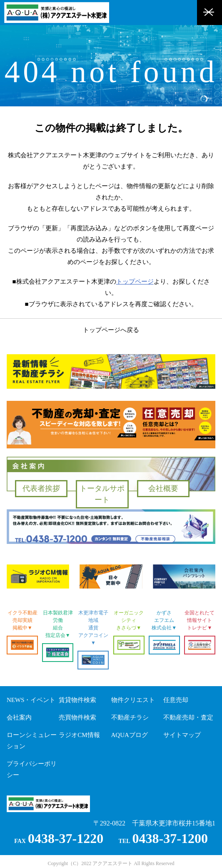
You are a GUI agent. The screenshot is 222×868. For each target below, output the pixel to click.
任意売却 (176, 700)
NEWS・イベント (31, 700)
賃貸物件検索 (77, 700)
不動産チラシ (130, 717)
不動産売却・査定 (188, 717)
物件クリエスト (133, 700)
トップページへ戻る (111, 330)
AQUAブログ (130, 735)
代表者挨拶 (41, 488)
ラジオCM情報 (79, 735)
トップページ (135, 282)
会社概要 (163, 488)
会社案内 (19, 717)
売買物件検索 (77, 717)
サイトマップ (182, 735)
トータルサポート (102, 494)
